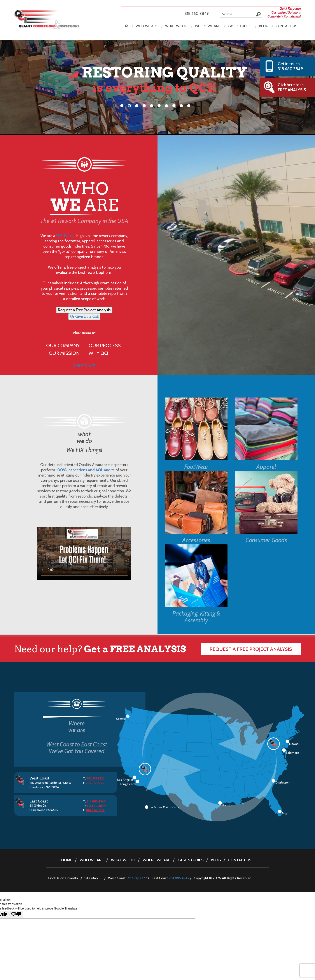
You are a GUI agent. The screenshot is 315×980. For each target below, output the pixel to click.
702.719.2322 (137, 878)
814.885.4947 (179, 878)
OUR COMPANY (63, 346)
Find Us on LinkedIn (63, 878)
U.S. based (65, 236)
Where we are (208, 26)
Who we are (147, 26)
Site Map (91, 878)
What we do (176, 26)
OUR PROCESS (105, 346)
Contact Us (286, 26)
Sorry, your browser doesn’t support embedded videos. (84, 554)
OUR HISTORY (84, 366)
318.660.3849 (197, 14)
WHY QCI (98, 353)
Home (127, 26)
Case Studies (240, 26)
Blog (264, 26)
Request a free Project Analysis (251, 649)
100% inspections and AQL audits (85, 470)
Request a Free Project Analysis (84, 310)
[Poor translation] (16, 914)
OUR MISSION (64, 353)
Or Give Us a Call (84, 317)
